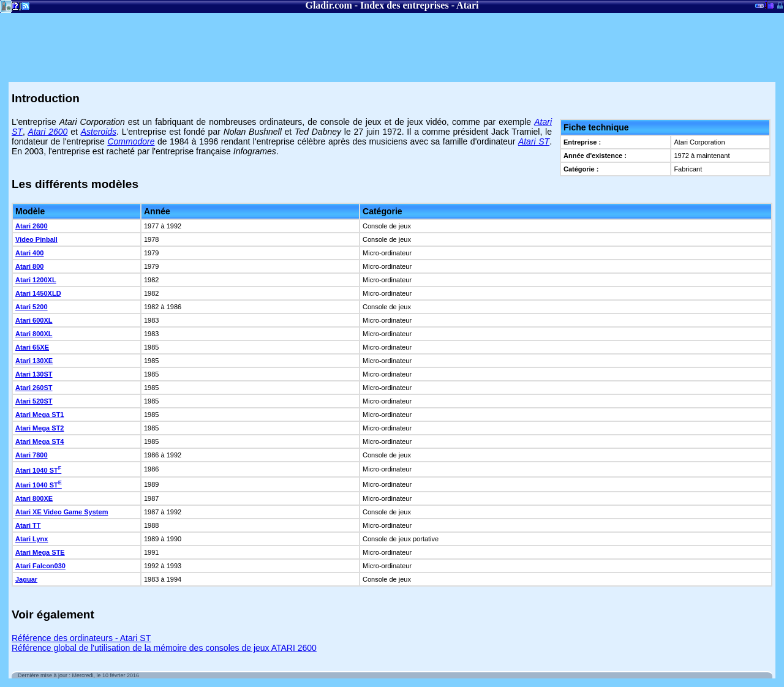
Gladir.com (328, 5)
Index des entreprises (405, 5)
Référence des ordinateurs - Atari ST (81, 638)
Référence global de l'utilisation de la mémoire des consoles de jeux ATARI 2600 (164, 648)
